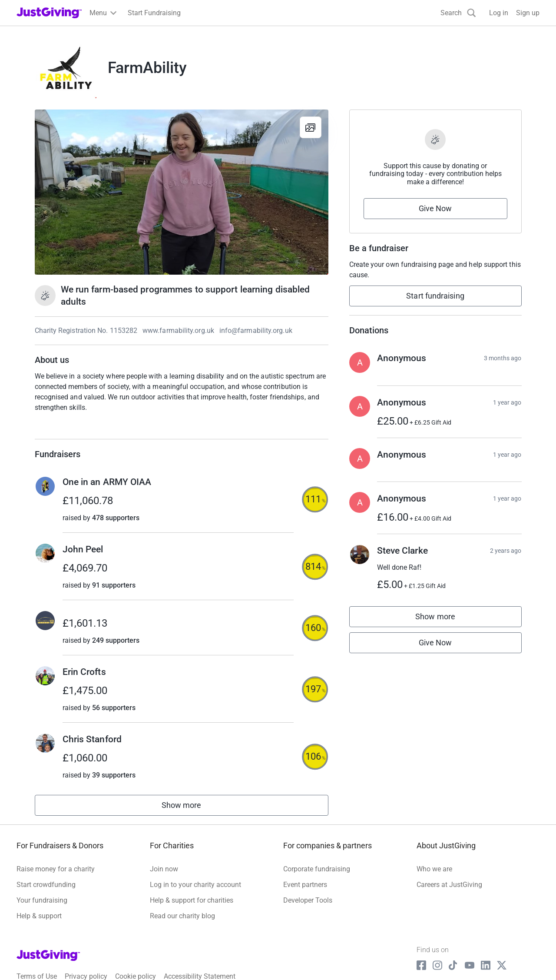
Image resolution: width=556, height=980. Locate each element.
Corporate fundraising (317, 869)
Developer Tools (308, 900)
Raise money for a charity (56, 869)
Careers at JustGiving (449, 885)
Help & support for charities (192, 900)
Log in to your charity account (195, 885)
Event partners (305, 885)
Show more (191, 807)
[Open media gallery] (182, 192)
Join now (164, 869)
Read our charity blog (182, 916)
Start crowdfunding (46, 885)
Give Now (435, 208)
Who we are (434, 869)
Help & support (39, 916)
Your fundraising (42, 900)
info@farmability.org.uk (256, 331)
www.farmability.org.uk (178, 331)
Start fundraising (435, 296)
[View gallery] (311, 127)
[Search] (458, 13)
